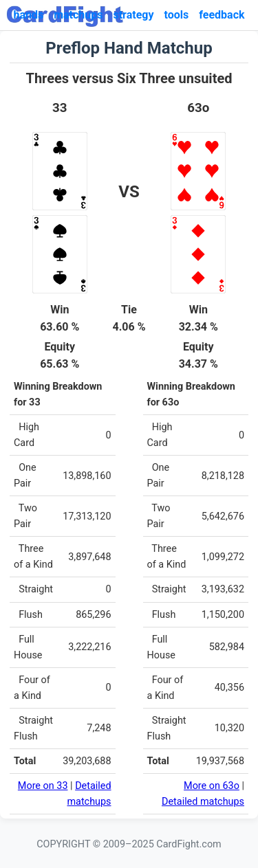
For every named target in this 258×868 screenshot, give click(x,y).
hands (28, 15)
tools (177, 15)
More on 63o (212, 786)
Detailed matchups (203, 802)
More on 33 (43, 786)
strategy (133, 15)
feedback (222, 15)
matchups (78, 15)
